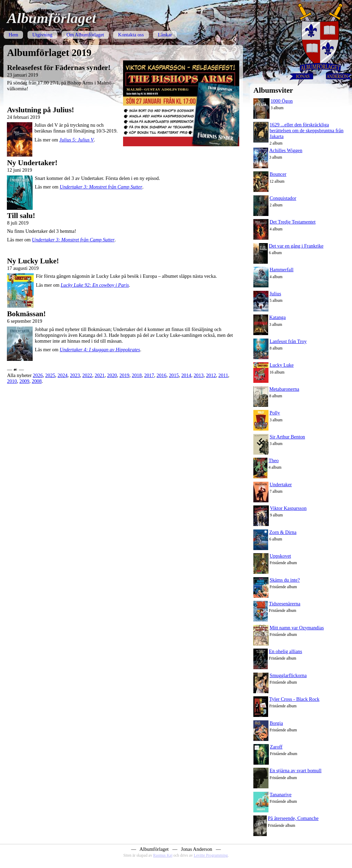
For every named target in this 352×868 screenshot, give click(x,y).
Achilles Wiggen (286, 150)
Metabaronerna (284, 389)
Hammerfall (282, 270)
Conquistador (283, 198)
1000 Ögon (282, 101)
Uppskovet (280, 556)
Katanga (277, 317)
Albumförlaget (51, 18)
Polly (275, 413)
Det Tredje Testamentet (293, 222)
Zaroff (276, 747)
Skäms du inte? (285, 580)
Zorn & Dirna (283, 532)
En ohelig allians (285, 651)
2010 (12, 381)
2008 (37, 381)
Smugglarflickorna (288, 675)
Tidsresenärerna (284, 604)
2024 (63, 375)
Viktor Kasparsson (288, 508)
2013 (199, 375)
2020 (112, 375)
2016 (161, 375)
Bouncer (278, 174)
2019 (124, 375)
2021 (100, 375)
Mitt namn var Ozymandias (297, 628)
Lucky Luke (282, 365)
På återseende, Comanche (293, 818)
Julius (275, 294)
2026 (38, 375)
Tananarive (280, 795)
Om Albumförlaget (85, 35)
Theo (274, 460)
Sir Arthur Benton (287, 437)
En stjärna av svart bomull (295, 770)
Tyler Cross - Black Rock (294, 699)
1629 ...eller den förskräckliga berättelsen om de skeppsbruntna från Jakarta (306, 130)
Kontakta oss (131, 35)
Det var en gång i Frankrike (296, 246)
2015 (174, 375)
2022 (87, 375)
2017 (149, 375)
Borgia (276, 723)
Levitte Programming (211, 855)
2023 (75, 375)
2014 (186, 375)
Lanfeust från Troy (288, 341)
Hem (13, 35)
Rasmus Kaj (163, 855)
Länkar (165, 35)
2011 (223, 375)
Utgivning (42, 35)
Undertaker (281, 484)
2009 (24, 381)
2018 (137, 375)
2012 (211, 375)
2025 (50, 375)
